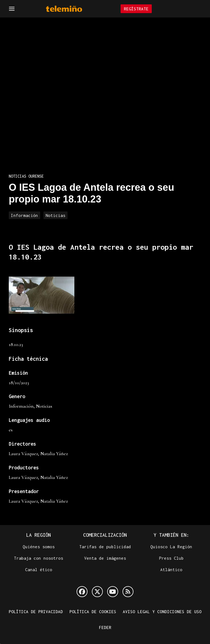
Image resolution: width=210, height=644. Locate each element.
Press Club (171, 558)
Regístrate (136, 9)
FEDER (105, 627)
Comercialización (105, 535)
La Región (39, 535)
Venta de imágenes (105, 558)
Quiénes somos (39, 547)
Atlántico (171, 570)
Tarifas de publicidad (105, 547)
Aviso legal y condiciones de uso (162, 612)
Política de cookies (93, 612)
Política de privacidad (36, 612)
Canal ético (39, 570)
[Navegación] (12, 9)
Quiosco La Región (171, 547)
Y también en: (171, 535)
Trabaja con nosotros (39, 558)
